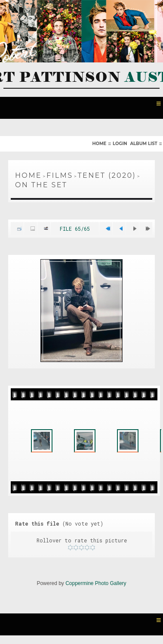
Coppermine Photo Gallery (96, 583)
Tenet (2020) (107, 175)
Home (99, 144)
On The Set (41, 185)
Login (120, 144)
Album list (143, 144)
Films (60, 175)
